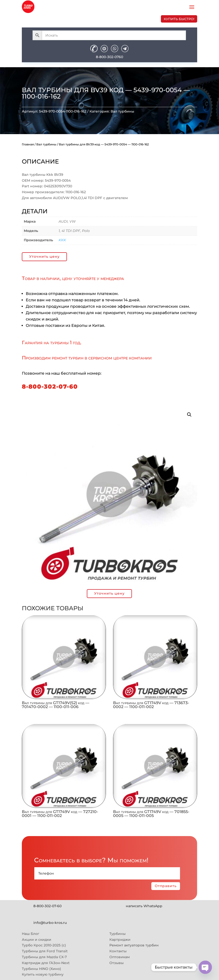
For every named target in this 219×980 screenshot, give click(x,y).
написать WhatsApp (144, 906)
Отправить (166, 886)
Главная (28, 144)
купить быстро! (179, 19)
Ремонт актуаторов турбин (134, 945)
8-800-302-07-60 (50, 387)
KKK (62, 240)
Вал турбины (122, 111)
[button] (189, 415)
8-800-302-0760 (109, 57)
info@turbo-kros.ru (50, 923)
